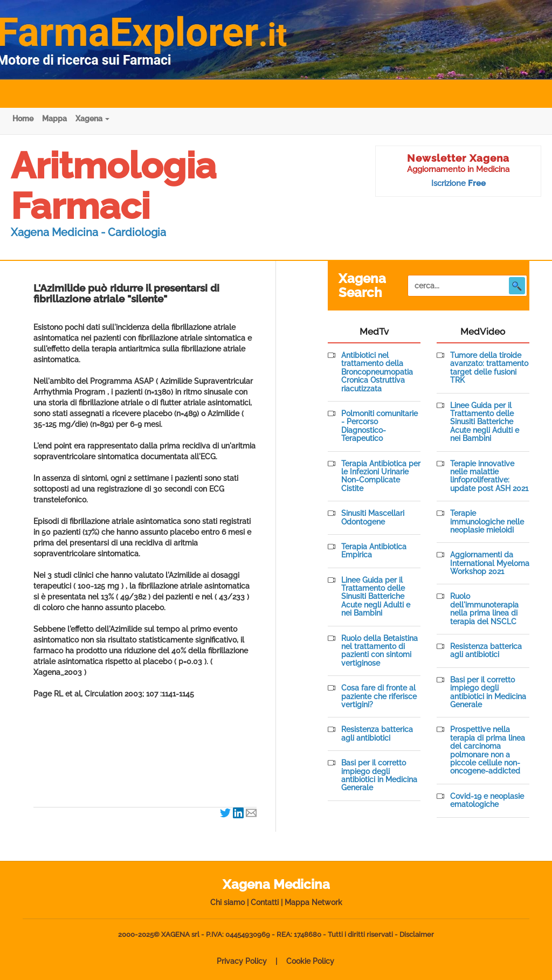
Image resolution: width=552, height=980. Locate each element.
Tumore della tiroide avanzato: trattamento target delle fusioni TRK (489, 368)
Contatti (265, 902)
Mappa (54, 119)
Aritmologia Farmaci (113, 186)
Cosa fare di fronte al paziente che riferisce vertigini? (379, 696)
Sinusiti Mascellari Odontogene (373, 517)
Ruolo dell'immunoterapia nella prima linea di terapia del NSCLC (484, 609)
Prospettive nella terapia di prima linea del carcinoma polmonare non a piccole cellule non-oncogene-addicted (488, 750)
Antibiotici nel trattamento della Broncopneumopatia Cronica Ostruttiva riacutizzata (377, 372)
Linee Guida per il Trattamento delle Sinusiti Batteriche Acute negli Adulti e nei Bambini (376, 597)
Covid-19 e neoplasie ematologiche (487, 800)
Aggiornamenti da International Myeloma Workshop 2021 (490, 563)
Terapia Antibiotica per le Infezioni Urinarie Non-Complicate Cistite (381, 476)
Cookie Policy (310, 961)
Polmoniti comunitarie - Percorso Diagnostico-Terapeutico (379, 426)
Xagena (92, 119)
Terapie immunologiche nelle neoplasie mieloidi (487, 522)
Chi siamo (227, 902)
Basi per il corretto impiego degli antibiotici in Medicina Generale (379, 775)
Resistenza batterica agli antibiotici (377, 734)
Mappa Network (313, 902)
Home (23, 119)
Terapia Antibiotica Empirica (374, 551)
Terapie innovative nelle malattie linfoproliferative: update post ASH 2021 (489, 476)
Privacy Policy (242, 961)
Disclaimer (417, 934)
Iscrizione (458, 183)
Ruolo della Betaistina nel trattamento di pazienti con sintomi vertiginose (379, 651)
